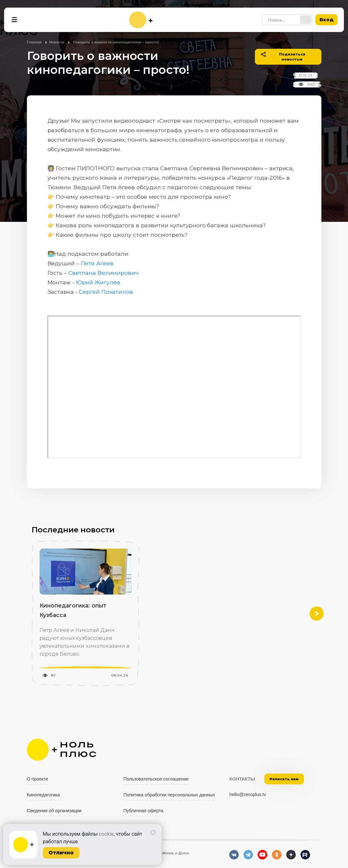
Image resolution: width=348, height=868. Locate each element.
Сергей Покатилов (106, 292)
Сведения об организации (54, 811)
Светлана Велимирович (104, 273)
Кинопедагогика (44, 795)
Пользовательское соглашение (156, 779)
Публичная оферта (143, 811)
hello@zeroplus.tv (247, 794)
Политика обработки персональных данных (169, 795)
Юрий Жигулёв (98, 282)
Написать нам (284, 779)
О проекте (38, 779)
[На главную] (141, 20)
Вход (326, 19)
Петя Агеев (97, 263)
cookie (106, 834)
